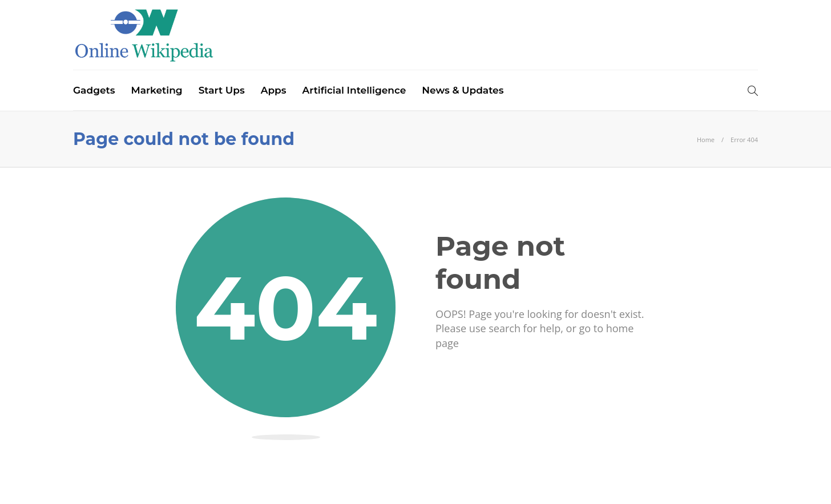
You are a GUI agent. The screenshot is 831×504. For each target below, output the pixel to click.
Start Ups (222, 90)
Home (706, 140)
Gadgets (94, 90)
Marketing (156, 90)
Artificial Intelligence (354, 90)
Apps (274, 90)
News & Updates (463, 90)
